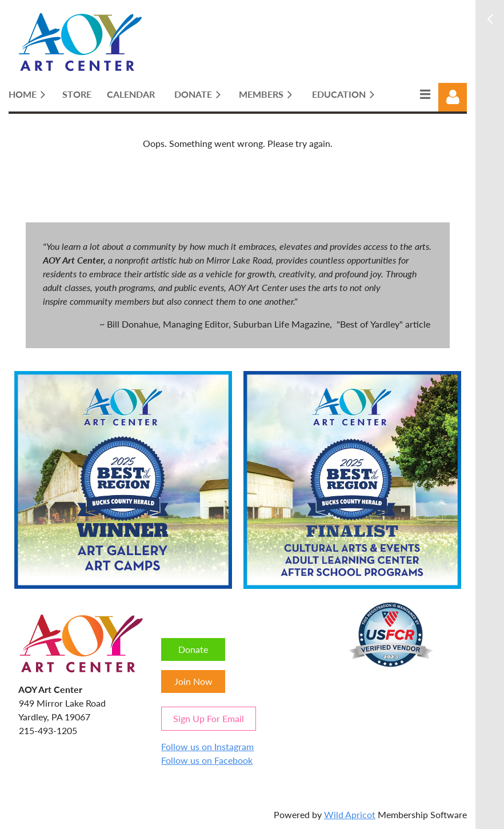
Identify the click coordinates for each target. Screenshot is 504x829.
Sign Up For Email (209, 718)
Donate (193, 649)
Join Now (193, 681)
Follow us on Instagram (207, 746)
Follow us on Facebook (207, 760)
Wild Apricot (350, 814)
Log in (453, 97)
